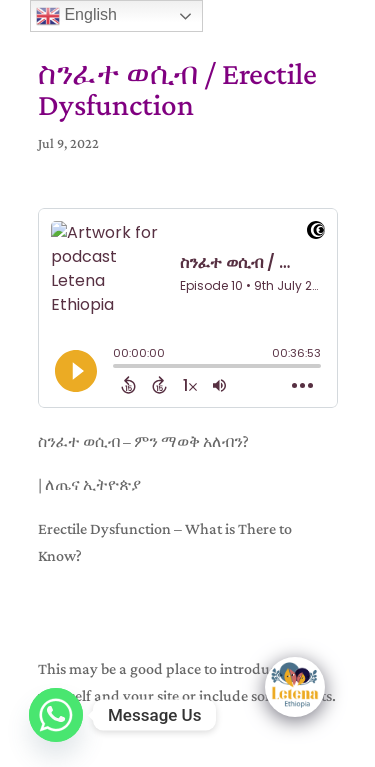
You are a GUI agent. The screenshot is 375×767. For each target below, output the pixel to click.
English (76, 16)
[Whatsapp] (56, 715)
